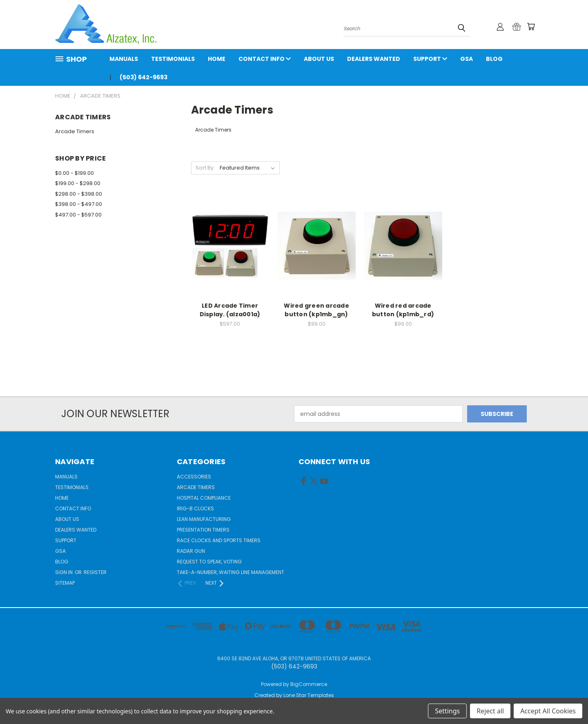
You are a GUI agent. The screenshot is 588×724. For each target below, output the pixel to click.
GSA (467, 59)
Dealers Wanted (374, 59)
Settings (447, 711)
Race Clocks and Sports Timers (219, 540)
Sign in (65, 572)
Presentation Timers (203, 530)
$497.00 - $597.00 (78, 215)
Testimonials (173, 59)
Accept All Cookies (548, 711)
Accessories (194, 477)
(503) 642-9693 (144, 77)
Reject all (490, 711)
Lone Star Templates (309, 695)
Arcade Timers (75, 131)
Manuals (124, 59)
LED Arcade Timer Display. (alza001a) (230, 310)
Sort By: (205, 168)
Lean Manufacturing (204, 519)
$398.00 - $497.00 (79, 204)
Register (95, 572)
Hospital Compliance (204, 498)
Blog (494, 59)
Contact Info (265, 59)
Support (430, 59)
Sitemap (65, 583)
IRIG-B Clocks (195, 508)
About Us (319, 59)
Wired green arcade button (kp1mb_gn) (316, 310)
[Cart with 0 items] (531, 27)
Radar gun (191, 551)
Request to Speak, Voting (209, 562)
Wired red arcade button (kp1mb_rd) (403, 310)
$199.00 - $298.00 (78, 183)
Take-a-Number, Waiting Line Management (231, 572)
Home (217, 59)
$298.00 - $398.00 (79, 194)
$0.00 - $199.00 (75, 173)
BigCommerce (309, 684)
